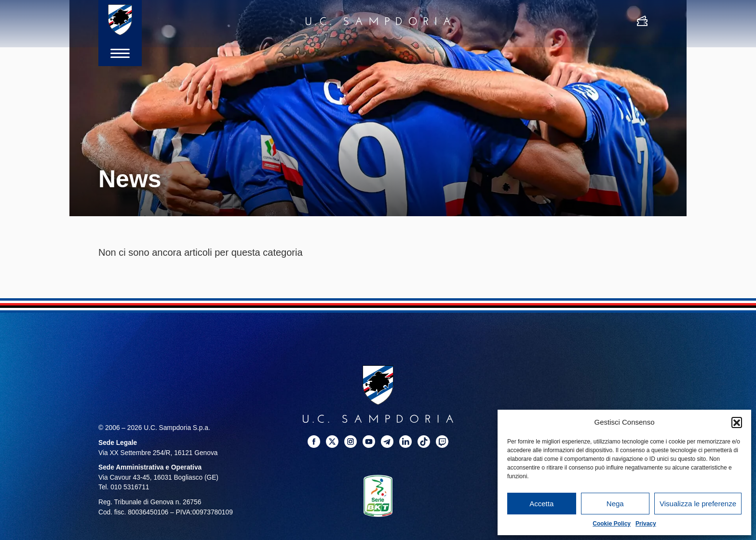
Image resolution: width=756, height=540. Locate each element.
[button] (737, 422)
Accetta (541, 504)
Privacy (646, 524)
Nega (615, 504)
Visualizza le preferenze (698, 504)
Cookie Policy (612, 524)
